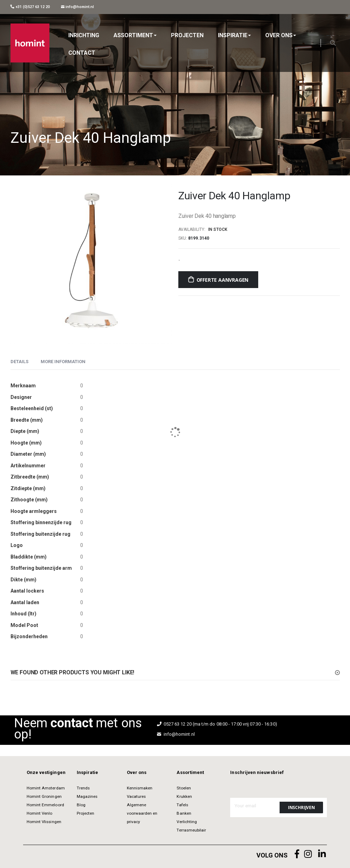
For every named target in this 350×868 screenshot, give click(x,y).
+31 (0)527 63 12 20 (30, 7)
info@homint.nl (78, 7)
